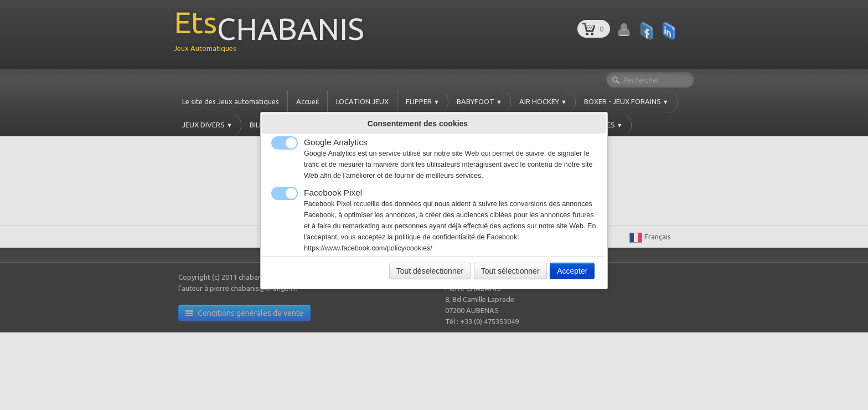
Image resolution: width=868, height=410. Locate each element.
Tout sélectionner (510, 271)
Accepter (572, 271)
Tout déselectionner (430, 271)
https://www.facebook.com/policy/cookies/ (368, 248)
